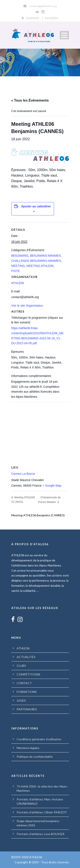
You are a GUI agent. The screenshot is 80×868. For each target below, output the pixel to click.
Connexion (32, 18)
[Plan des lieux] (40, 433)
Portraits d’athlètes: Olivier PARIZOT (42, 812)
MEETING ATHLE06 (40, 266)
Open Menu (64, 35)
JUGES (21, 700)
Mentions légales (28, 748)
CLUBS (21, 666)
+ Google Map (52, 486)
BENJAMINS (20, 256)
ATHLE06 (18, 283)
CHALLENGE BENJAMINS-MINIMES (36, 261)
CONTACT (24, 683)
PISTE (16, 271)
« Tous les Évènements (30, 100)
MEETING (18, 266)
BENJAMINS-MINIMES (45, 256)
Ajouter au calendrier (36, 206)
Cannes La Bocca (23, 474)
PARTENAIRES (27, 709)
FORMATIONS (27, 692)
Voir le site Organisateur (27, 306)
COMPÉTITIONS (28, 674)
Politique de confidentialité (35, 757)
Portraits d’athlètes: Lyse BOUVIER (41, 834)
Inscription (52, 18)
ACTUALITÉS (26, 657)
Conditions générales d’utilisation (39, 739)
